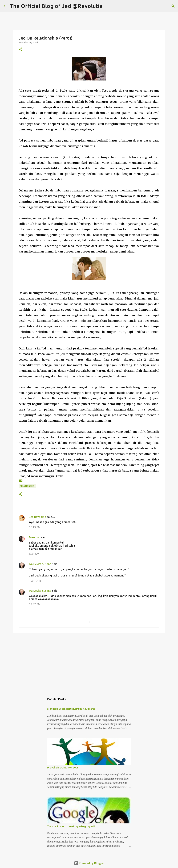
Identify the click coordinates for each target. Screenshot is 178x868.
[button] (21, 50)
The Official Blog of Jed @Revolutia (56, 6)
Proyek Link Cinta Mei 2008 (63, 768)
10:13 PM (35, 527)
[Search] (107, 6)
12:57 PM (35, 604)
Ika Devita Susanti (40, 564)
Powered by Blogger (89, 863)
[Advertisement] (89, 662)
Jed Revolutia (38, 517)
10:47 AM (35, 581)
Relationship (27, 486)
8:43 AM (34, 554)
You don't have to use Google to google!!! (71, 826)
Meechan (35, 537)
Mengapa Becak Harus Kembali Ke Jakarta (71, 709)
